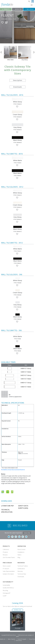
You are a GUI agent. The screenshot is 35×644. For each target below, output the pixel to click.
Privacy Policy (32, 639)
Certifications (21, 569)
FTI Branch (6, 569)
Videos (19, 555)
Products (5, 552)
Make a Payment (11, 639)
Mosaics (5, 555)
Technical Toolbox (23, 566)
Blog (19, 557)
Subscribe (27, 533)
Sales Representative (9, 571)
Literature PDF (7, 506)
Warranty (20, 571)
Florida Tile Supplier (22, 639)
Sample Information (8, 574)
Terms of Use (19, 641)
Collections (6, 549)
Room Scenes (21, 549)
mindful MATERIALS (8, 588)
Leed (5, 596)
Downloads (17, 87)
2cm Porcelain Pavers (9, 557)
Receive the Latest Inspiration (14, 533)
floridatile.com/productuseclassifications (13, 470)
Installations (21, 552)
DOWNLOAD (17, 610)
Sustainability (6, 585)
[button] (18, 99)
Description (18, 80)
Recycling (5, 590)
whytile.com (3, 639)
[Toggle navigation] (32, 5)
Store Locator (7, 566)
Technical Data (22, 574)
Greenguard (7, 593)
